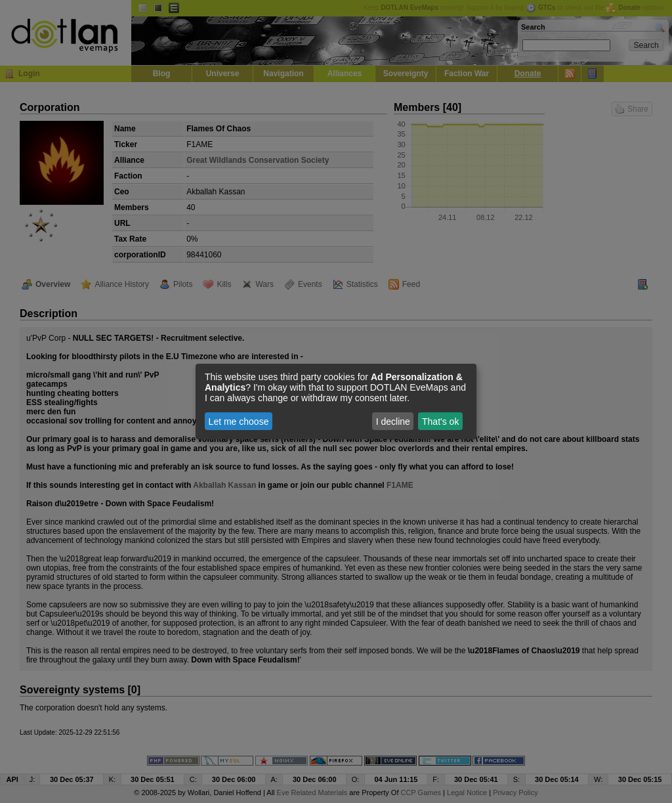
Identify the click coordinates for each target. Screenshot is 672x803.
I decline (393, 422)
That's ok (440, 422)
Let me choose (239, 422)
